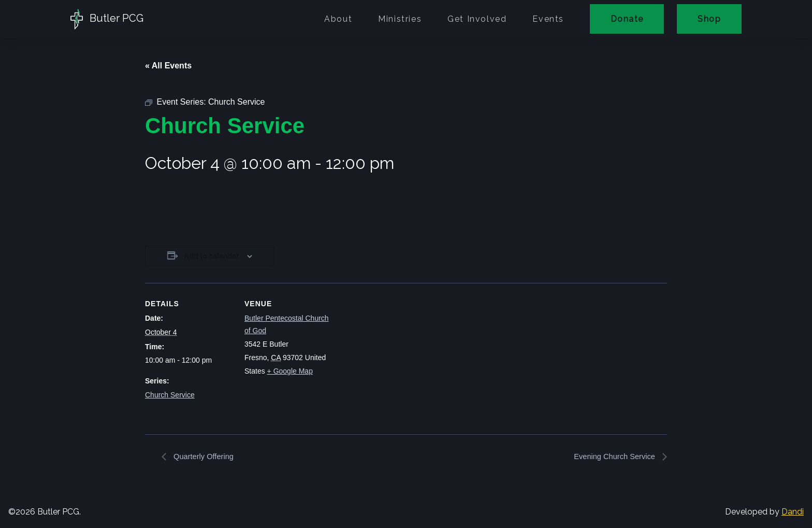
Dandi (793, 512)
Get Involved (477, 19)
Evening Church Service (612, 457)
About (338, 19)
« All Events (168, 66)
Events (548, 19)
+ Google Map (290, 371)
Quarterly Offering (205, 457)
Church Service (170, 395)
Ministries (400, 19)
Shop (709, 19)
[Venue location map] (398, 355)
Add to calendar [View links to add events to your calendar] (212, 256)
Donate (627, 19)
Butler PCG (107, 19)
